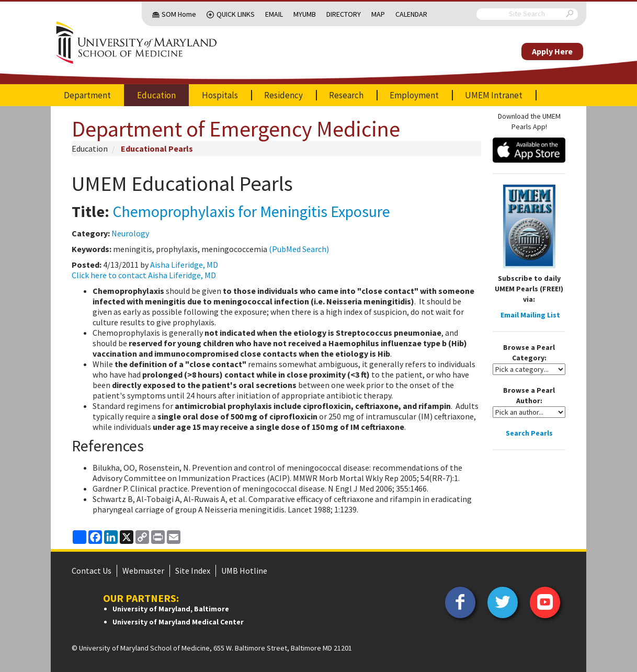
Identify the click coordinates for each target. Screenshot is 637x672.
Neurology (130, 233)
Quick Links (236, 14)
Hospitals (220, 95)
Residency (283, 95)
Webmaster (143, 571)
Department (87, 95)
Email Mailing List (530, 315)
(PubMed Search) (299, 249)
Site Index (193, 571)
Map (378, 14)
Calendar (411, 14)
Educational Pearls (157, 149)
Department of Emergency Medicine (236, 129)
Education (156, 95)
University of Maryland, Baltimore (171, 609)
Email (274, 14)
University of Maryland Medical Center (178, 622)
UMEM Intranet (494, 95)
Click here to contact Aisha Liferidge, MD (144, 275)
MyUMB (305, 14)
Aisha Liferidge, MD (184, 265)
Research (346, 95)
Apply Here (552, 51)
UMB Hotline (244, 571)
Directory (344, 14)
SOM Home (179, 14)
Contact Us (92, 571)
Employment (414, 95)
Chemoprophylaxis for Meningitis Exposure (251, 211)
